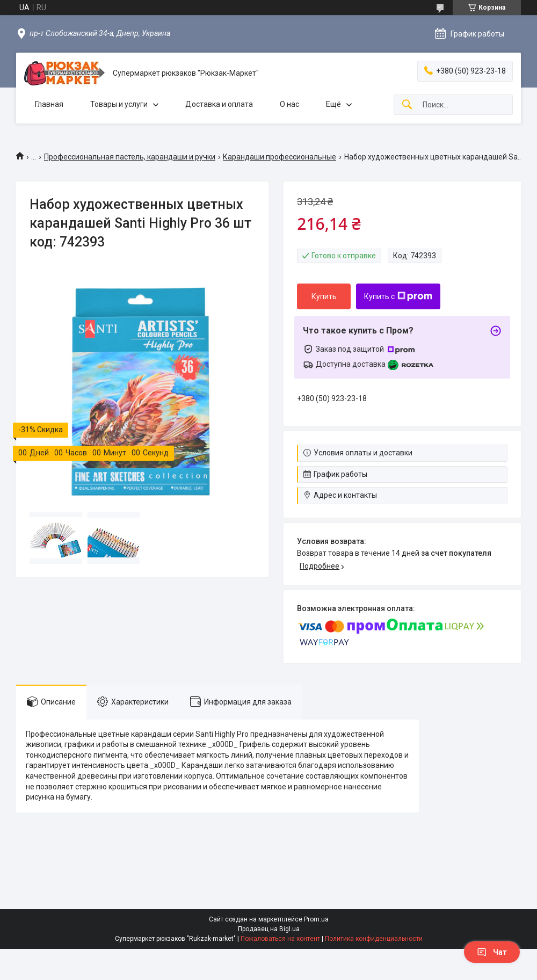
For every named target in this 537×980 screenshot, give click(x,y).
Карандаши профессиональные (280, 157)
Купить (324, 296)
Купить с (398, 296)
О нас (289, 104)
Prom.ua (316, 919)
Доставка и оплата (219, 104)
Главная (49, 104)
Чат (492, 952)
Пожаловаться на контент (280, 939)
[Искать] (407, 105)
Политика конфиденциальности (374, 939)
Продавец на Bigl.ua (269, 929)
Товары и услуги (119, 104)
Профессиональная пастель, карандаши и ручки (130, 157)
